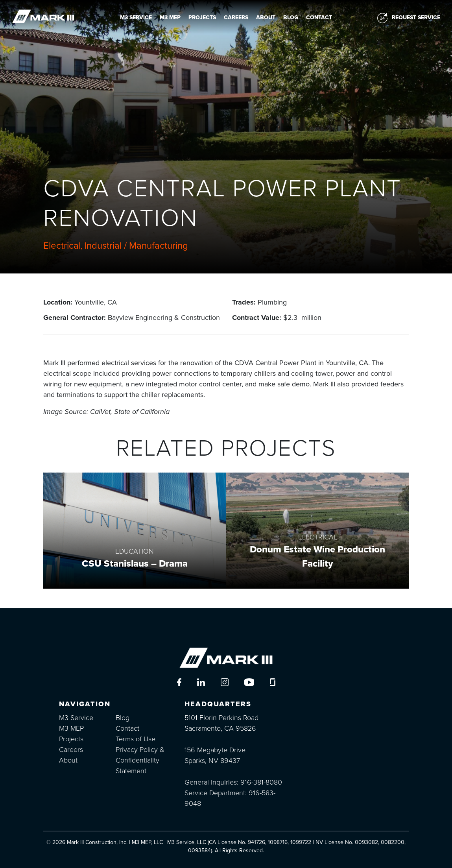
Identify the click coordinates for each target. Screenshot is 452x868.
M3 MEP (170, 18)
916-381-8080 (261, 782)
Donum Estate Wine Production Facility (317, 557)
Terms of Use (136, 739)
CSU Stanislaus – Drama (135, 564)
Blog (291, 18)
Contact (319, 18)
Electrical (62, 246)
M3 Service (136, 18)
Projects (202, 18)
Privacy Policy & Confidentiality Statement (140, 760)
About (266, 18)
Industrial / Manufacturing (136, 246)
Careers (236, 18)
